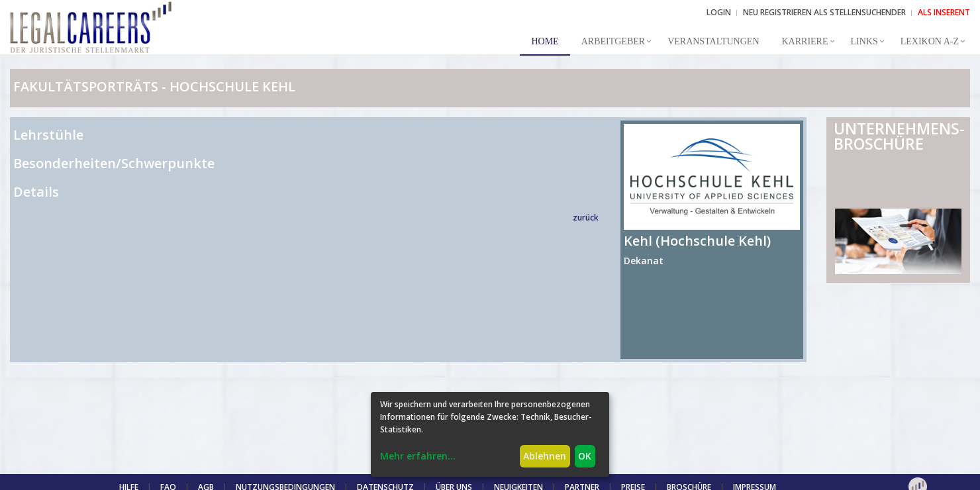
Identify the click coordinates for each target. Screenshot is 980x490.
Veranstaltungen (713, 41)
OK (585, 456)
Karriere (805, 41)
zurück (586, 218)
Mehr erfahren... (418, 456)
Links (864, 41)
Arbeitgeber (613, 41)
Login (719, 12)
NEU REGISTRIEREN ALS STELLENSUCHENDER (824, 12)
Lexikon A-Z (930, 41)
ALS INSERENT (944, 12)
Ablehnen (545, 456)
